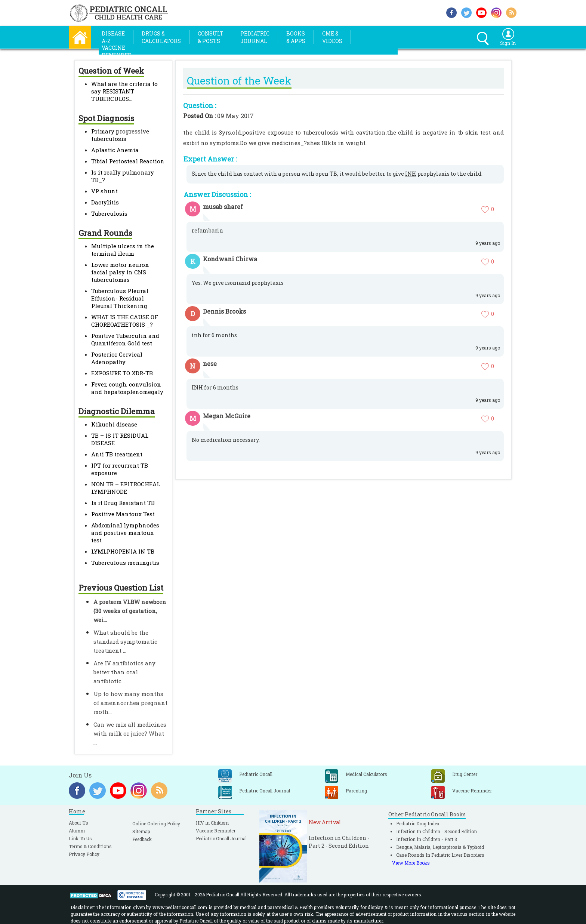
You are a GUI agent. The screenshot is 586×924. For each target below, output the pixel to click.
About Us (78, 823)
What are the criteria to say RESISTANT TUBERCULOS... (124, 91)
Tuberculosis (109, 213)
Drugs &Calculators (161, 37)
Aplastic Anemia (115, 150)
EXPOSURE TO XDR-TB (122, 373)
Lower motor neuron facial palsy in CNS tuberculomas (120, 272)
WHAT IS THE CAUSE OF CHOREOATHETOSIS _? (125, 321)
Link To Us (80, 838)
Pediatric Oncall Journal (221, 838)
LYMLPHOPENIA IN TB (123, 551)
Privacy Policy (84, 854)
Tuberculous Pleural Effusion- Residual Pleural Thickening (120, 298)
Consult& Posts (211, 37)
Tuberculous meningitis (125, 563)
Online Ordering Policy (156, 823)
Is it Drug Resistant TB (123, 503)
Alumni (77, 831)
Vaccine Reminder (216, 831)
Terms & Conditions (90, 846)
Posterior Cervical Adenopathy (117, 358)
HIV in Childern (212, 823)
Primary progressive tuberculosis (120, 135)
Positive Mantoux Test (123, 514)
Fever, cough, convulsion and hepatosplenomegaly (127, 388)
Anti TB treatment (117, 454)
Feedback (142, 839)
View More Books (411, 863)
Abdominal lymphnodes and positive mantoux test (125, 533)
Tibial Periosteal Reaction (128, 161)
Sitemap (141, 831)
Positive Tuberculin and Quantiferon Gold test (125, 339)
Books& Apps (296, 37)
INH (411, 174)
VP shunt (104, 191)
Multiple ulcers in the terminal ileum (123, 250)
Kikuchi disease (114, 424)
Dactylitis (105, 202)
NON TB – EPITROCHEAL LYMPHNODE (126, 488)
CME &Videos (332, 37)
